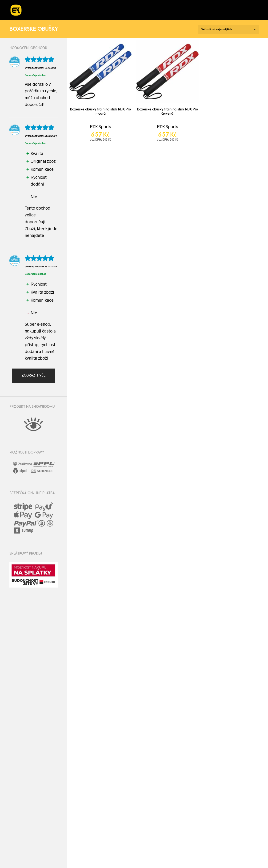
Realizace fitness (86, 5)
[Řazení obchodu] (228, 30)
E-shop (44, 5)
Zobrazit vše (34, 375)
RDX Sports (100, 126)
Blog (208, 5)
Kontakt (45, 15)
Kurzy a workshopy (142, 5)
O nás (185, 5)
